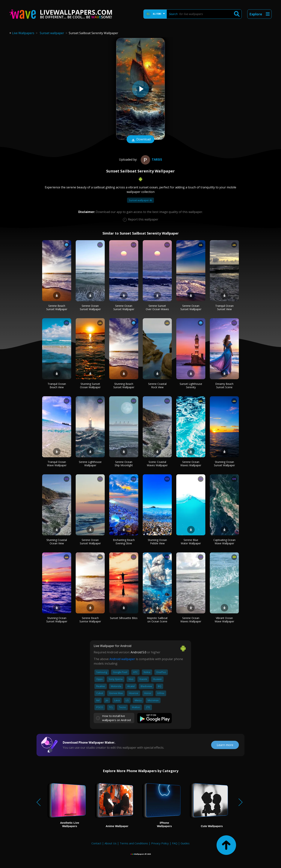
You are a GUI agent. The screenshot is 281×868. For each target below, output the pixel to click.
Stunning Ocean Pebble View (157, 542)
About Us (111, 843)
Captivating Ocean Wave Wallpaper (224, 542)
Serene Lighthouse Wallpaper (90, 464)
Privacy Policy (160, 843)
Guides (185, 843)
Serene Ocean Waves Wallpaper (191, 464)
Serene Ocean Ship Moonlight (124, 464)
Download (140, 140)
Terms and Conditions (134, 843)
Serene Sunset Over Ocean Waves (157, 307)
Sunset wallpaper (52, 33)
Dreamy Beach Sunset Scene (224, 385)
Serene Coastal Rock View (157, 385)
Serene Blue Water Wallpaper (191, 542)
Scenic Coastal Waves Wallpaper (157, 464)
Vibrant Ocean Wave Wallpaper (224, 620)
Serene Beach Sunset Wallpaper (57, 307)
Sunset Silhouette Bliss (124, 618)
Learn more (225, 745)
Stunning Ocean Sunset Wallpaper (224, 464)
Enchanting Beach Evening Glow (124, 542)
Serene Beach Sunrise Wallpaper (90, 620)
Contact (96, 843)
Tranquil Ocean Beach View (57, 385)
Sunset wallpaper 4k (140, 200)
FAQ (175, 843)
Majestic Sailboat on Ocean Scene (157, 620)
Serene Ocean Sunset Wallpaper (90, 307)
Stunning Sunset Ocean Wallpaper (90, 385)
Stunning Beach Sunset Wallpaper (124, 385)
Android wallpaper (122, 659)
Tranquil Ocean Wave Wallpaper (57, 464)
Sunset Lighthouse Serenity (191, 385)
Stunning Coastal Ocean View (57, 542)
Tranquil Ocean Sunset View (224, 307)
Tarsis (151, 159)
